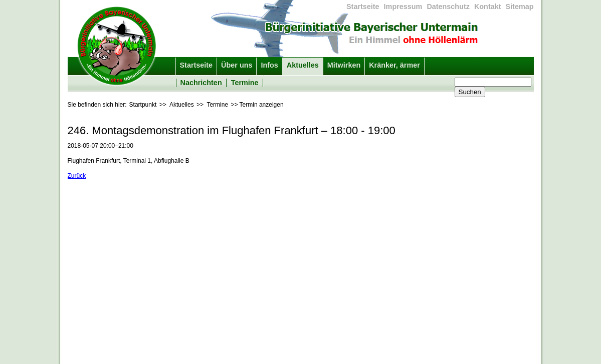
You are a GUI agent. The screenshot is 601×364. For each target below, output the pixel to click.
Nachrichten (201, 83)
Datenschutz (448, 7)
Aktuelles (303, 65)
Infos (269, 65)
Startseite (363, 7)
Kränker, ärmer (394, 65)
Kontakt (488, 7)
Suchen (470, 92)
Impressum (403, 7)
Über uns (237, 65)
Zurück (77, 176)
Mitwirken (344, 65)
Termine (245, 83)
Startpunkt (143, 105)
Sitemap (520, 7)
